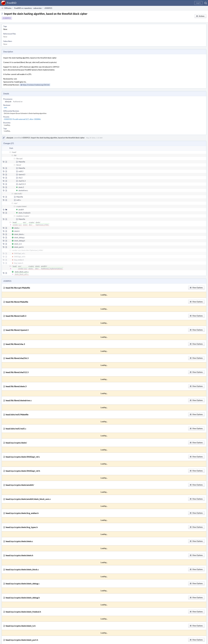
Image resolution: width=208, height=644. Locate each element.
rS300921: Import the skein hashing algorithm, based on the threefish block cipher (53, 138)
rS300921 (7, 18)
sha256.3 (22, 181)
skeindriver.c (23, 190)
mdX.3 (21, 171)
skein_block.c (19, 234)
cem (5, 108)
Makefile (22, 162)
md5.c (19, 200)
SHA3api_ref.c (20, 253)
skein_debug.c (20, 237)
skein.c (17, 228)
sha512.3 (22, 184)
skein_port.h (19, 247)
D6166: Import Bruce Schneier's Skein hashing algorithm (25, 113)
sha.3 (20, 178)
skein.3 (21, 187)
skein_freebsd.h (24, 213)
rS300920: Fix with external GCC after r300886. (22, 119)
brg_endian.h (19, 260)
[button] (198, 3)
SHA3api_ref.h (20, 257)
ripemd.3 (22, 174)
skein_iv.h (18, 244)
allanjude (8, 102)
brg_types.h (19, 263)
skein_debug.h (20, 241)
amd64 (21, 210)
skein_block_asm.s (22, 272)
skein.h (17, 231)
